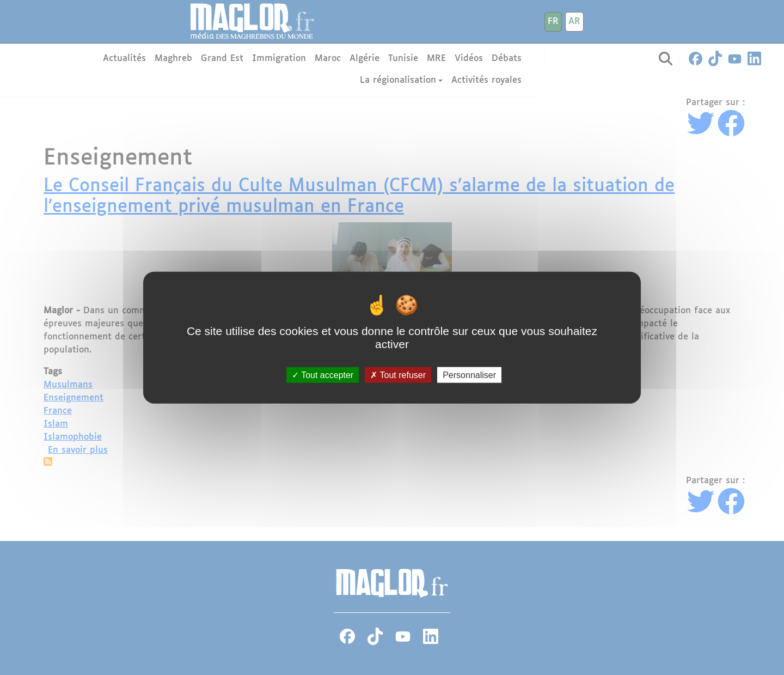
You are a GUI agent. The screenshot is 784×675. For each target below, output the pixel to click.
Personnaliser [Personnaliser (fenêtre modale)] (469, 375)
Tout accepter (323, 375)
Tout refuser (398, 375)
